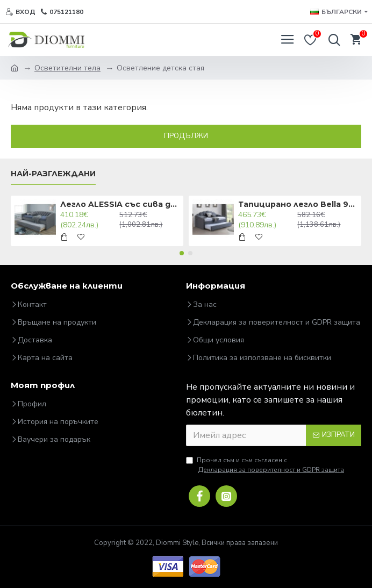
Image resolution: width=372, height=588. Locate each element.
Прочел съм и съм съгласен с (266, 465)
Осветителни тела (67, 68)
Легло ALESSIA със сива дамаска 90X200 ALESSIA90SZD (120, 204)
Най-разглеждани (53, 174)
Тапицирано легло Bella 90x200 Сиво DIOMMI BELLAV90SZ (298, 204)
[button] (182, 253)
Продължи (186, 136)
